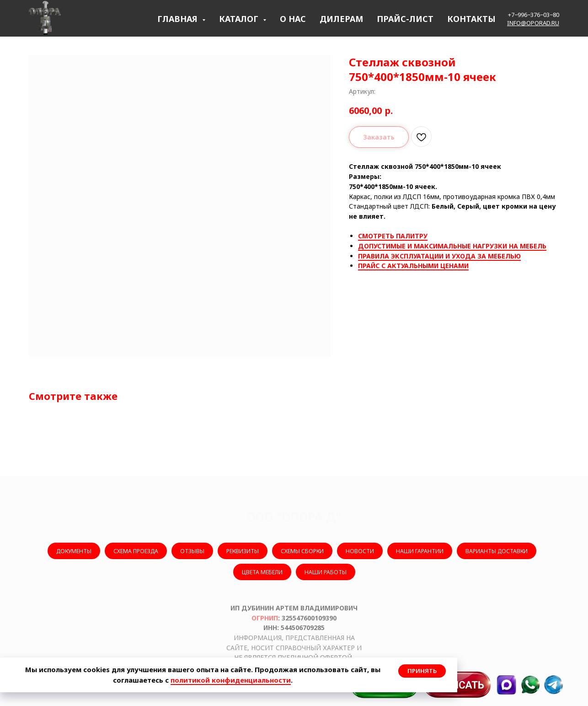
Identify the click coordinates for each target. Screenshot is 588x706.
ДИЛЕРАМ (341, 19)
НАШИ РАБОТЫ (326, 572)
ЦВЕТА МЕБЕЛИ (262, 572)
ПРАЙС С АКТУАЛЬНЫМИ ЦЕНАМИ (413, 266)
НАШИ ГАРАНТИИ (420, 551)
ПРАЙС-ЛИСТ (405, 19)
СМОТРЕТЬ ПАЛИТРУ (393, 236)
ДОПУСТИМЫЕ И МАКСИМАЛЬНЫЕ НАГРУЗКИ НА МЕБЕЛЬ (452, 246)
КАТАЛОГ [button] (240, 19)
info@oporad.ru (533, 23)
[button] (458, 685)
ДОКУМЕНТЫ (74, 551)
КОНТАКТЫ (471, 19)
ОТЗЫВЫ (192, 551)
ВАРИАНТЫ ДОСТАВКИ (497, 551)
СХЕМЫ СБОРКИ (302, 551)
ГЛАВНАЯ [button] (179, 19)
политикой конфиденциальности (231, 680)
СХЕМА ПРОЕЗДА (136, 551)
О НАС (293, 19)
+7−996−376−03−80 (534, 15)
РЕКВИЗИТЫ (243, 551)
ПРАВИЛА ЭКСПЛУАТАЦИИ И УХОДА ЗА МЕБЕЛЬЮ (439, 256)
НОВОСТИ (360, 551)
